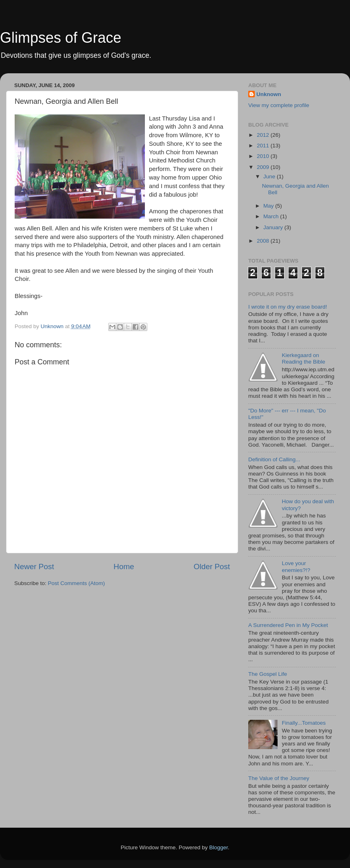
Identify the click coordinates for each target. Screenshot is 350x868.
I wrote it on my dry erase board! (288, 307)
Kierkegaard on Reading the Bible (303, 358)
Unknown (269, 94)
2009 (264, 167)
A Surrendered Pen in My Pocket (288, 625)
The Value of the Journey (279, 778)
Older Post (212, 567)
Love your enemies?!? (296, 567)
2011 (264, 146)
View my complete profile (279, 105)
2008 (264, 241)
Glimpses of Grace (61, 38)
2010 (264, 156)
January (274, 227)
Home (124, 567)
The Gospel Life (268, 674)
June (270, 176)
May (269, 206)
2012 (264, 135)
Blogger (219, 847)
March (272, 216)
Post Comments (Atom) (77, 583)
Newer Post (34, 567)
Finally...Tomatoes (304, 723)
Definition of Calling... (274, 459)
